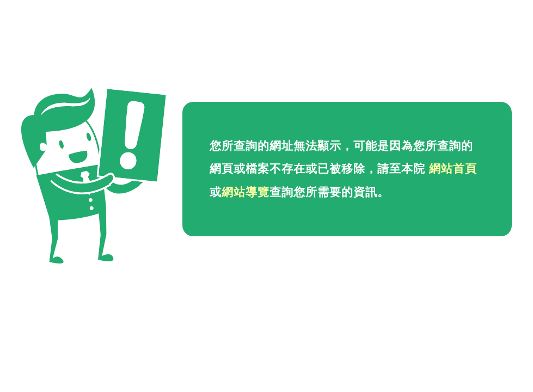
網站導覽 (246, 192)
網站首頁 (453, 169)
